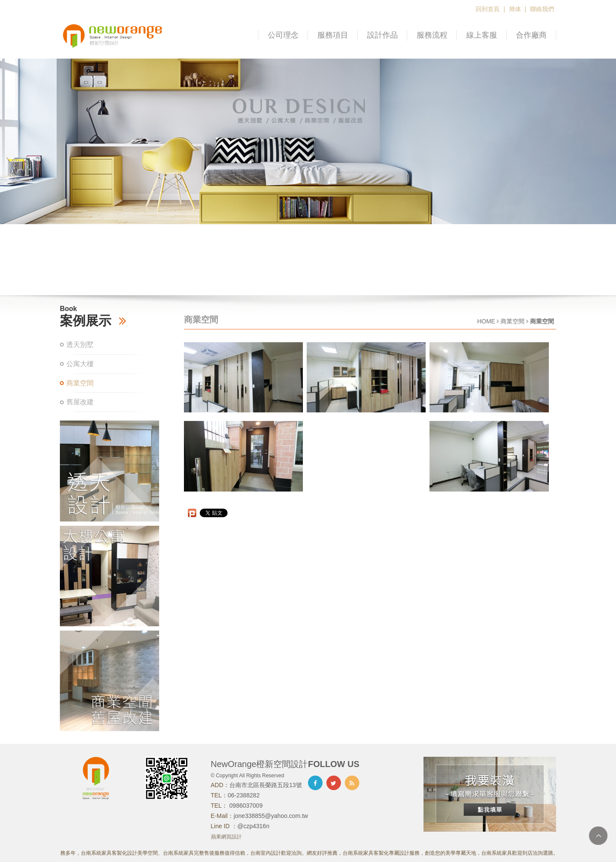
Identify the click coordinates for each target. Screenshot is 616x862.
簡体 (515, 9)
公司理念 (283, 35)
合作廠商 (531, 35)
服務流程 (432, 35)
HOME (486, 321)
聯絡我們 (542, 9)
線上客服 (482, 35)
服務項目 (333, 35)
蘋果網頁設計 (226, 837)
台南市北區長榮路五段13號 (266, 785)
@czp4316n (253, 826)
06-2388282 (244, 795)
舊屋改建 (80, 402)
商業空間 (80, 383)
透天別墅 (80, 345)
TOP (598, 836)
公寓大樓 (80, 364)
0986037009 (245, 806)
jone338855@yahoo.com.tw (271, 816)
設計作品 (382, 35)
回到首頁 (488, 9)
